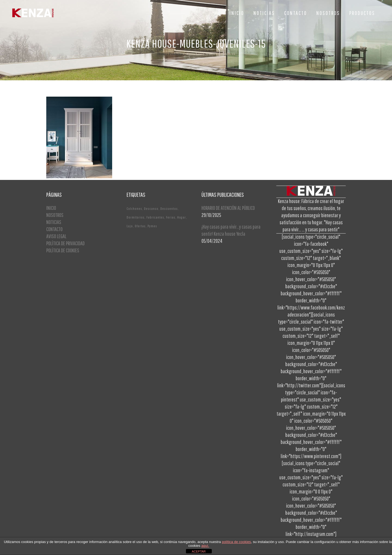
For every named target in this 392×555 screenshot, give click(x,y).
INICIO (51, 208)
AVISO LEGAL (56, 236)
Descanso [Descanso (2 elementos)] (151, 209)
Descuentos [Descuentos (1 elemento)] (169, 209)
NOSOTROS (55, 215)
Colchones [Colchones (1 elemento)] (134, 209)
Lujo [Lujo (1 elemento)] (130, 226)
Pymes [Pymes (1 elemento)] (152, 226)
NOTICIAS (54, 222)
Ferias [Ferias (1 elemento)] (171, 217)
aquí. (205, 546)
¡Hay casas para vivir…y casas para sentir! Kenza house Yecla (231, 230)
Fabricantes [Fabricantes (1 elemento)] (155, 217)
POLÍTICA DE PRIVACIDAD (65, 243)
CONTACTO (54, 229)
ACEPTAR (199, 551)
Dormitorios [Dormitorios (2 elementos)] (136, 217)
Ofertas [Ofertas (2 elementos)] (140, 226)
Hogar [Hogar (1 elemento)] (182, 217)
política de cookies (236, 542)
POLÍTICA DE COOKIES (63, 250)
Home (161, 54)
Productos (176, 54)
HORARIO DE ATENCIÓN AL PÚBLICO (228, 208)
